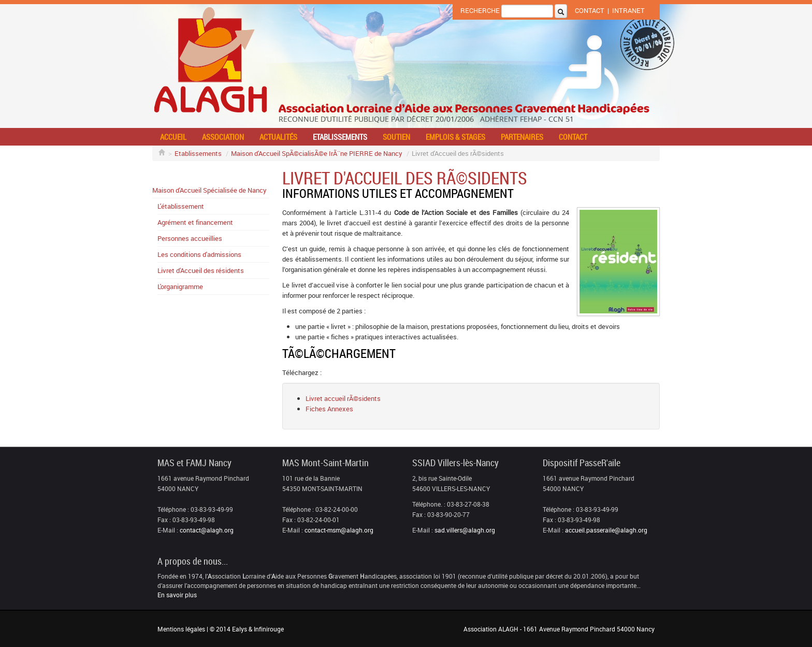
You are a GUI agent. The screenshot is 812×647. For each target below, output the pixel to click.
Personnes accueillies (190, 238)
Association (223, 137)
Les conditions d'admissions (199, 254)
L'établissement (181, 206)
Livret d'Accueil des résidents (201, 270)
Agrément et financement (195, 222)
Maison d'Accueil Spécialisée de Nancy (209, 190)
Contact (590, 10)
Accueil (173, 137)
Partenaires (522, 137)
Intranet (628, 10)
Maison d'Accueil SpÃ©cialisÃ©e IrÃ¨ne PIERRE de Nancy (317, 153)
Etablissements (340, 137)
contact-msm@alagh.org (339, 530)
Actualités (278, 137)
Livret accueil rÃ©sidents (343, 398)
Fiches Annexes (329, 409)
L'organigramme (180, 286)
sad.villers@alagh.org (465, 530)
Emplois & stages (455, 137)
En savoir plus (177, 595)
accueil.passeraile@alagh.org (606, 530)
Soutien (396, 137)
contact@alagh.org (207, 530)
